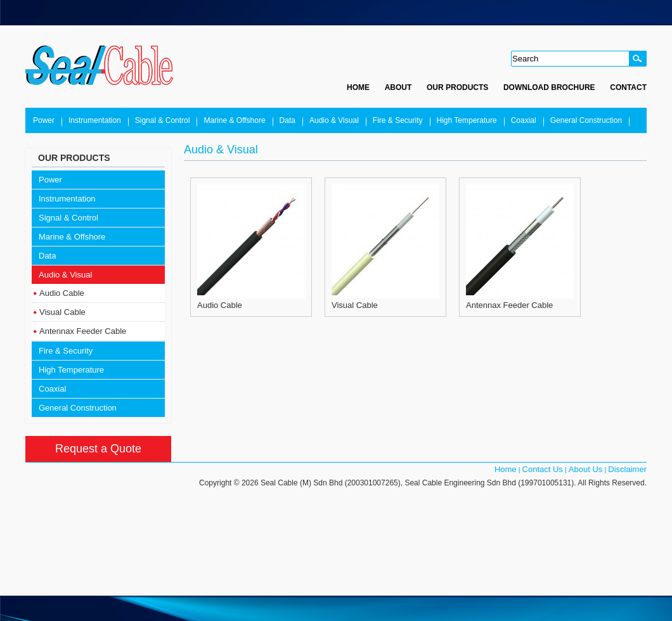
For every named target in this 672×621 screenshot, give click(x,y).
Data (288, 120)
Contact (628, 87)
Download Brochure (549, 87)
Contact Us (543, 469)
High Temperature (467, 120)
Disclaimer (627, 469)
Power (44, 120)
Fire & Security (398, 120)
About (398, 87)
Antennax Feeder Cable (83, 331)
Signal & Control (163, 120)
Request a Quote (98, 449)
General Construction (586, 120)
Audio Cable (62, 293)
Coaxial (524, 120)
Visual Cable (62, 312)
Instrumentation (95, 120)
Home (358, 87)
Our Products (457, 87)
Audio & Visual (334, 120)
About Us (585, 469)
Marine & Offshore (234, 120)
